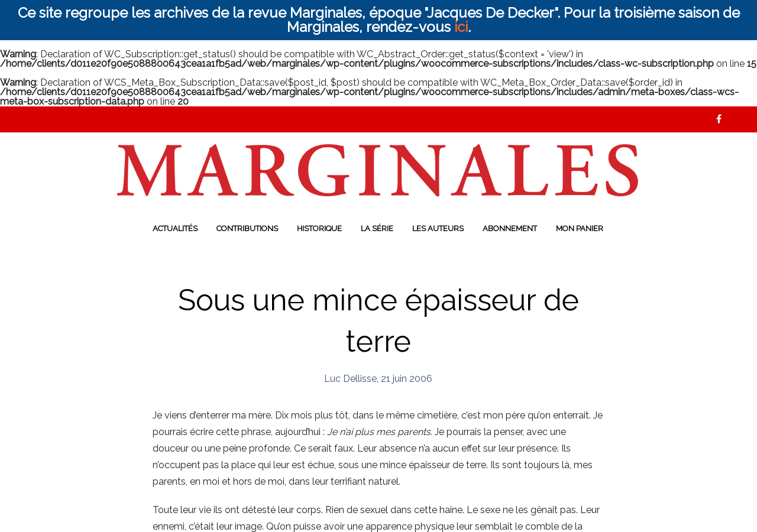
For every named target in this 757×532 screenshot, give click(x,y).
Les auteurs (438, 228)
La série (377, 228)
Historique (319, 228)
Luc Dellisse (350, 379)
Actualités (175, 228)
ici (461, 27)
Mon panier (580, 228)
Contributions (247, 228)
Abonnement (510, 228)
